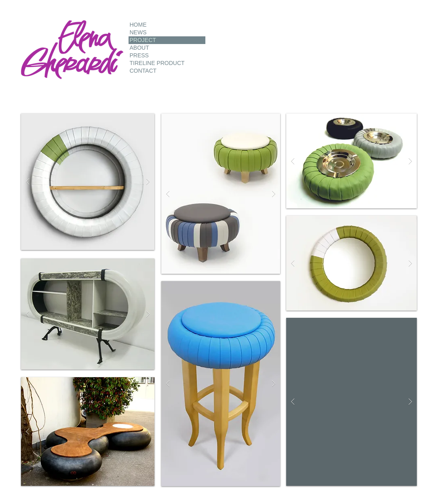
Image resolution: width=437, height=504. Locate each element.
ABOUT (139, 48)
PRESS (139, 55)
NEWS (138, 32)
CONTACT (143, 71)
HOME (138, 25)
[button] (88, 182)
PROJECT (143, 40)
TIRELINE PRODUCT (157, 63)
